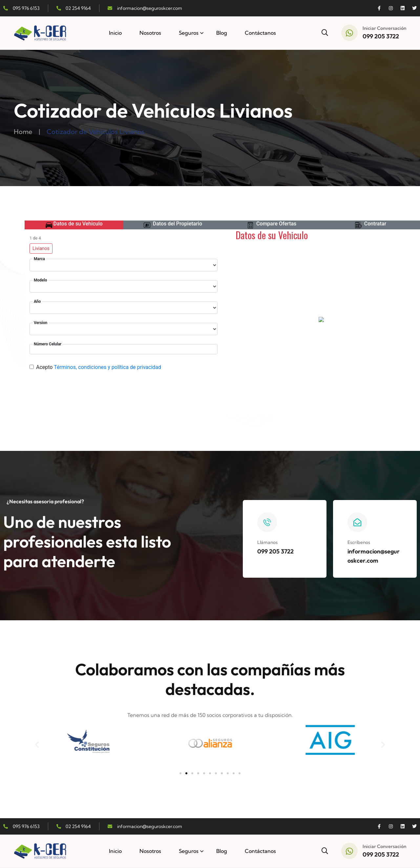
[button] (37, 744)
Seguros (189, 33)
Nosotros (150, 33)
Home (23, 132)
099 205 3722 (381, 36)
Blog (222, 33)
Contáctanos (260, 33)
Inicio (115, 33)
